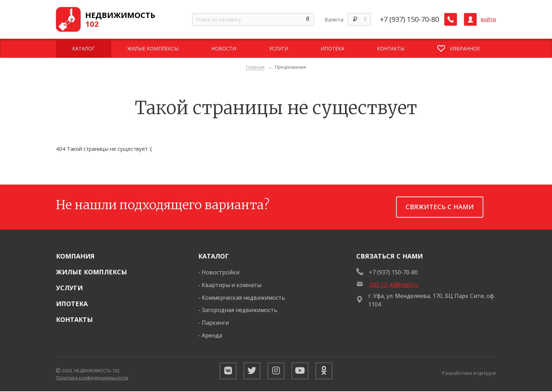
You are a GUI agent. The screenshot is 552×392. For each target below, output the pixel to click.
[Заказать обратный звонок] (451, 19)
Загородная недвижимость (240, 310)
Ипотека (72, 304)
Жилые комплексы (92, 272)
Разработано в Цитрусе (469, 373)
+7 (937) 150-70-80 (409, 19)
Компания (75, 256)
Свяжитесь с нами (440, 207)
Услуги (69, 288)
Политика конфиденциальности (92, 378)
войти (488, 19)
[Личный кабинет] (470, 19)
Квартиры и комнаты (231, 285)
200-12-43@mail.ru (394, 285)
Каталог (214, 256)
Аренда (212, 335)
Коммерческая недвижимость (243, 298)
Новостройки (221, 272)
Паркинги (215, 323)
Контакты (74, 319)
